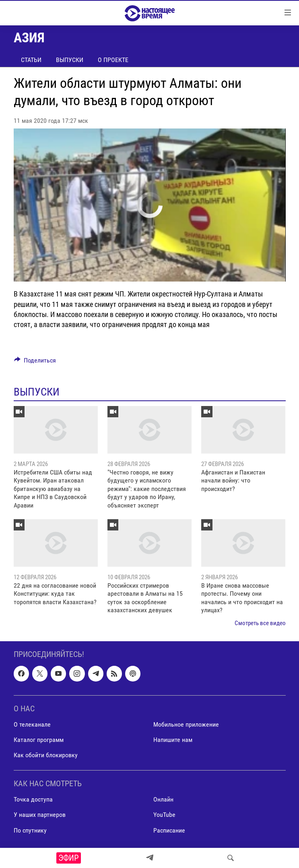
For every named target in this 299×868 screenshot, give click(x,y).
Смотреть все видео (260, 623)
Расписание (169, 830)
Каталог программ (39, 740)
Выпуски (70, 60)
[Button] (35, 362)
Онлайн (163, 799)
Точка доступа (33, 799)
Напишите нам (173, 740)
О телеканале (32, 724)
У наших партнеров (40, 815)
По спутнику (30, 830)
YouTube (164, 815)
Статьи (31, 60)
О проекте (113, 60)
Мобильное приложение (186, 724)
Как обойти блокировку (46, 755)
